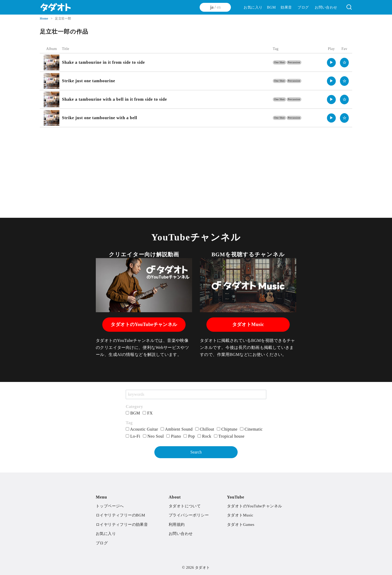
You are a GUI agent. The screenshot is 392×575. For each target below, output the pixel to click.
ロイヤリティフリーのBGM (120, 515)
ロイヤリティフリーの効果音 (122, 525)
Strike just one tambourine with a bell (100, 118)
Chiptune (227, 429)
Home (45, 18)
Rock (204, 436)
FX (148, 413)
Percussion (294, 62)
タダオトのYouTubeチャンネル (144, 324)
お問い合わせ (326, 7)
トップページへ (110, 506)
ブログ (303, 7)
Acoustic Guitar (142, 429)
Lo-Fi (133, 436)
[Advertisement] (196, 169)
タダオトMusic (248, 324)
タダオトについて (185, 506)
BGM (271, 7)
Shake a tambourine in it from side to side (103, 62)
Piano (174, 436)
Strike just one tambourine (88, 81)
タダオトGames (241, 525)
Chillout (205, 429)
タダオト (203, 567)
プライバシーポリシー (189, 515)
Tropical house (229, 436)
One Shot (279, 62)
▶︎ (331, 62)
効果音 (286, 7)
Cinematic (251, 429)
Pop (189, 436)
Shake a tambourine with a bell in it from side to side (114, 99)
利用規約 (177, 525)
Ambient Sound (177, 429)
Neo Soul (153, 436)
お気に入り (253, 7)
